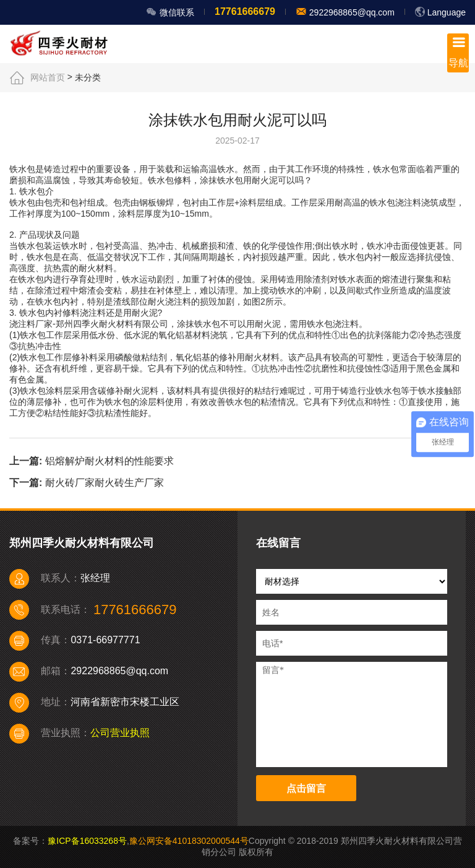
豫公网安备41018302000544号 (189, 841)
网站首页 (48, 77)
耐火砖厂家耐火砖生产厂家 (105, 483)
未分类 (88, 77)
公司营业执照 (120, 733)
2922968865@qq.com (351, 12)
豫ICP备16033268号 (87, 841)
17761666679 (245, 11)
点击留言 (306, 788)
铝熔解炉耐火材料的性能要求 (109, 461)
